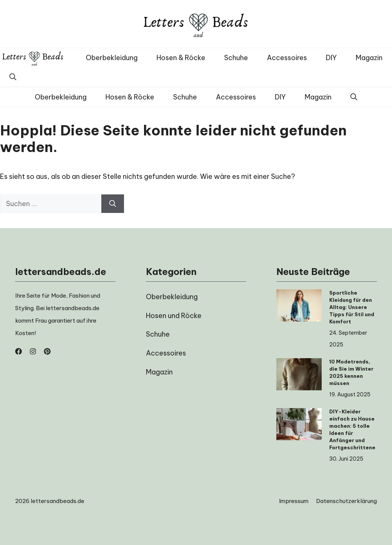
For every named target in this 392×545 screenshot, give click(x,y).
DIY (331, 58)
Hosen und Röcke (174, 316)
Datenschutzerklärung (346, 501)
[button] (13, 77)
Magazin (369, 58)
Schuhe (236, 58)
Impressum (294, 501)
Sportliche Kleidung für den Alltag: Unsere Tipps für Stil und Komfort (352, 307)
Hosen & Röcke (181, 58)
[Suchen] (113, 204)
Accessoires (287, 58)
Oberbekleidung (112, 58)
